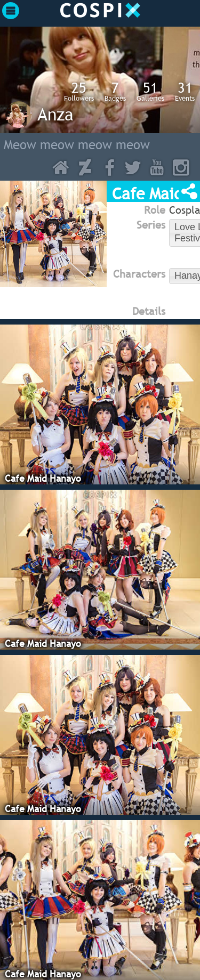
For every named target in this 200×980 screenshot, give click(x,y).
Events (185, 91)
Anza (55, 114)
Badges (115, 91)
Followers (79, 91)
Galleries (150, 91)
